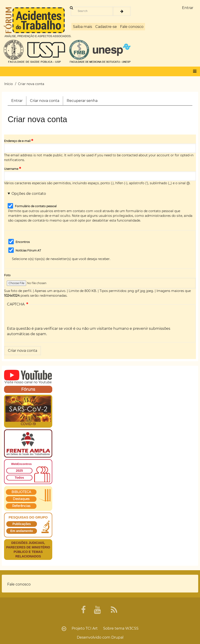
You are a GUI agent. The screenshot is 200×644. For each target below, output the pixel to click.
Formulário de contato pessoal (36, 206)
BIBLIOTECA (21, 492)
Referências (21, 506)
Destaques (21, 499)
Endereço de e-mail (17, 141)
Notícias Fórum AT (28, 250)
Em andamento (22, 531)
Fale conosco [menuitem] (19, 584)
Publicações (22, 524)
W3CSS (132, 628)
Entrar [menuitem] (188, 8)
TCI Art (92, 628)
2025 (19, 471)
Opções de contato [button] (29, 194)
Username (11, 169)
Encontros (23, 242)
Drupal (117, 637)
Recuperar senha (82, 101)
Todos (19, 478)
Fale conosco (132, 27)
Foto (7, 275)
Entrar (17, 101)
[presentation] (41, 317)
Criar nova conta (46, 102)
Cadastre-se (106, 27)
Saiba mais (83, 27)
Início (9, 84)
